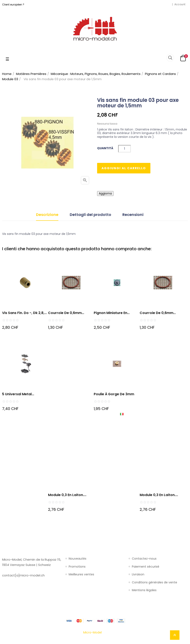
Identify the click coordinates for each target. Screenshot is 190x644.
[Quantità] (124, 149)
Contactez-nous (144, 559)
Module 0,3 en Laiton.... (67, 495)
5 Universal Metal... (18, 394)
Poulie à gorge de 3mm (114, 394)
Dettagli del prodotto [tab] (90, 215)
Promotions (77, 567)
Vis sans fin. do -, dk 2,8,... (24, 313)
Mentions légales (144, 590)
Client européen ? (13, 5)
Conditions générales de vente (155, 583)
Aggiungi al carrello (124, 168)
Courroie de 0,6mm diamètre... (157, 313)
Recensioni (133, 215)
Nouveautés (78, 559)
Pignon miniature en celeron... (110, 313)
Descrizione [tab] (47, 215)
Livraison (138, 575)
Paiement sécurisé (146, 567)
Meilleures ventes (81, 575)
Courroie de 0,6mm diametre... (65, 313)
